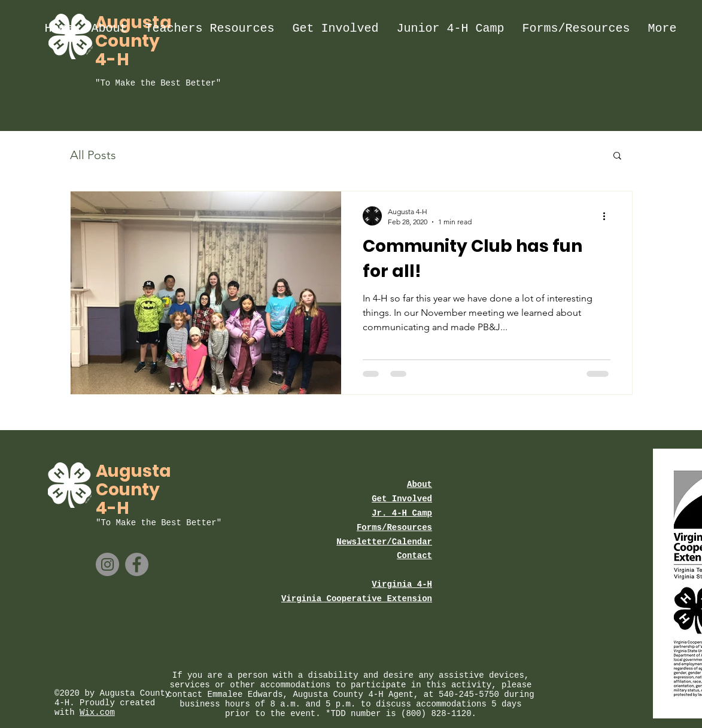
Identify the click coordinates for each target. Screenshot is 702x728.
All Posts (93, 155)
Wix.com (97, 712)
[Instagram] (107, 564)
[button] (617, 156)
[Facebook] (137, 564)
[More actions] (609, 216)
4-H (112, 60)
